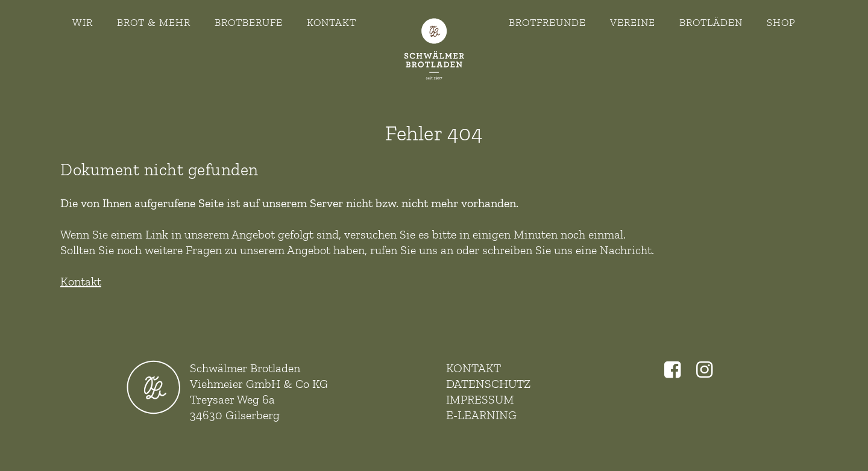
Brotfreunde (547, 22)
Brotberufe (249, 22)
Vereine (633, 22)
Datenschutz (488, 384)
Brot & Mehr (154, 22)
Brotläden (711, 22)
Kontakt (332, 22)
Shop (781, 22)
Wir (83, 22)
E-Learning (481, 415)
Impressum (480, 399)
